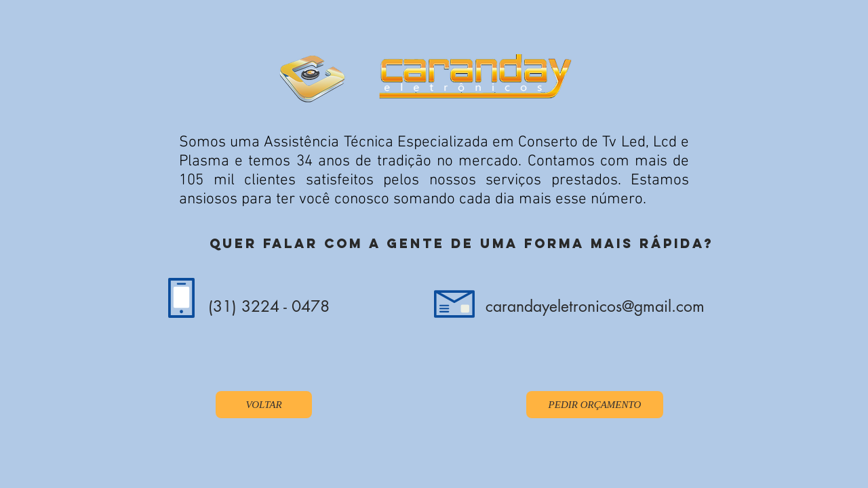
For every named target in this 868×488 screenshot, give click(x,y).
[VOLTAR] (264, 405)
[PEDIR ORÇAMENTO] (595, 405)
